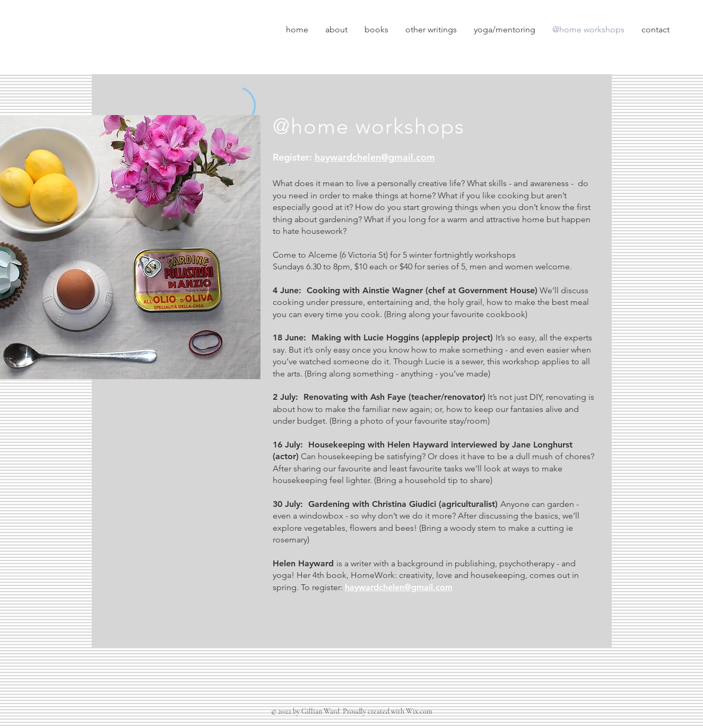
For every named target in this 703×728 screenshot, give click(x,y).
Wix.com (419, 711)
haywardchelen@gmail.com (375, 157)
